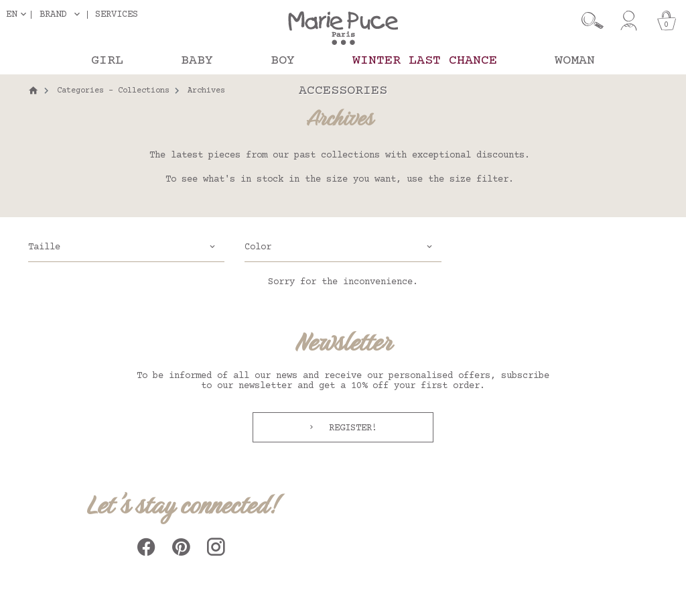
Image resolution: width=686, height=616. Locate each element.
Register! (350, 428)
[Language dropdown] (19, 14)
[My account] (629, 21)
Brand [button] (53, 15)
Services (117, 14)
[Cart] (667, 21)
